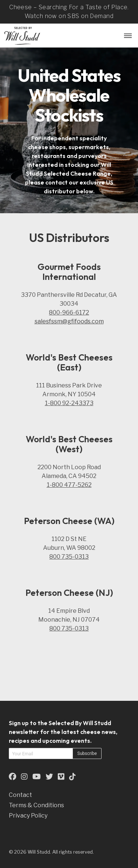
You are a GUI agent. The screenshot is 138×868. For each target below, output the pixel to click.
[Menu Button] (127, 36)
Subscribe (87, 753)
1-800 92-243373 (69, 403)
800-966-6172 (69, 312)
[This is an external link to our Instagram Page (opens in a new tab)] (24, 776)
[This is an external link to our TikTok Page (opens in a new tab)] (72, 776)
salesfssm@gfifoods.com (69, 321)
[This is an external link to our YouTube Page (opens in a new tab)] (37, 776)
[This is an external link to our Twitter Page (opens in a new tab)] (49, 776)
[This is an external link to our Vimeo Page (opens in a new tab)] (61, 776)
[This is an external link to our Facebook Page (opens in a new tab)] (13, 776)
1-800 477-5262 (69, 485)
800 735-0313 (69, 557)
